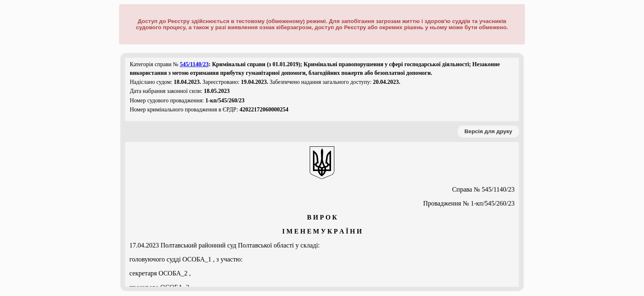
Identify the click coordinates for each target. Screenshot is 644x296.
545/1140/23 (194, 64)
